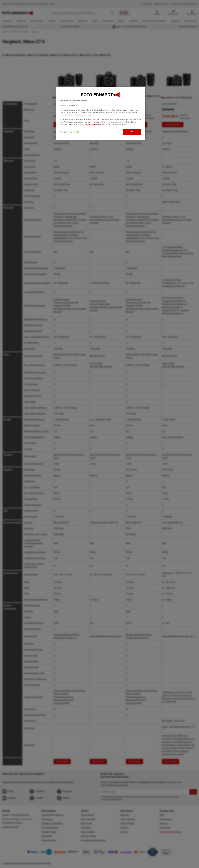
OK (132, 132)
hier (70, 124)
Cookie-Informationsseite (93, 124)
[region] (100, 113)
